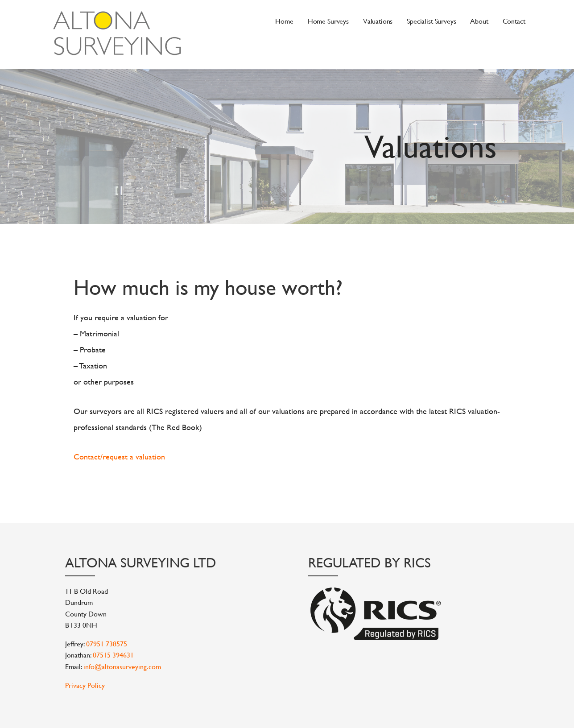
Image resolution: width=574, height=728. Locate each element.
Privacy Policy (85, 685)
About (479, 21)
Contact (514, 21)
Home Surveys (328, 21)
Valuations (378, 21)
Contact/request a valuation (119, 457)
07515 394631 (113, 655)
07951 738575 (107, 643)
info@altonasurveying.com (122, 666)
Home (284, 21)
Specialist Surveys (431, 21)
